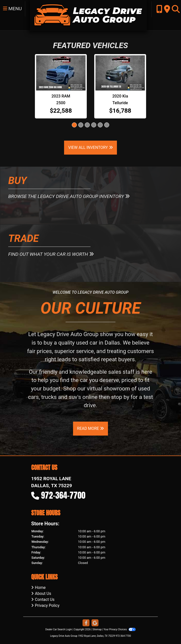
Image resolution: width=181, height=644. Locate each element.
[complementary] (166, 629)
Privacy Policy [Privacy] (47, 605)
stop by (120, 397)
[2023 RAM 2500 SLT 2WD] (61, 73)
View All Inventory (90, 147)
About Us (43, 594)
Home (40, 588)
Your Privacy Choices (120, 629)
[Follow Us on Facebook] (86, 623)
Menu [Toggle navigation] (12, 9)
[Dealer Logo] (88, 15)
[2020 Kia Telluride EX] (120, 73)
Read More (90, 428)
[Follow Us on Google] (95, 623)
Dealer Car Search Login (59, 629)
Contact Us (45, 599)
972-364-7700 (63, 495)
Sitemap (97, 629)
